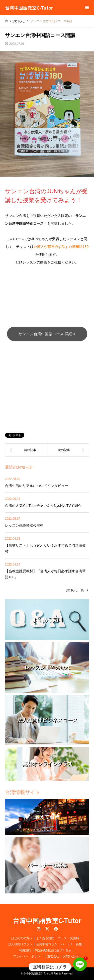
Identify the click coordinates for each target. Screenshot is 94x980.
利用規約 (25, 950)
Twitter (47, 929)
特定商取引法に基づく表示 (53, 950)
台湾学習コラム (47, 944)
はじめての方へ (22, 938)
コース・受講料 (68, 938)
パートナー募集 (71, 944)
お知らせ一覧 (75, 590)
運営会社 (53, 956)
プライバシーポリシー (28, 956)
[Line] (80, 967)
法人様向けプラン (20, 944)
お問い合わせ (72, 956)
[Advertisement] (47, 380)
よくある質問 (45, 938)
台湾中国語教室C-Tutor (47, 920)
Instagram (39, 929)
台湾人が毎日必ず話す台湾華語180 (61, 247)
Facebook (55, 929)
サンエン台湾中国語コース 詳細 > (47, 334)
